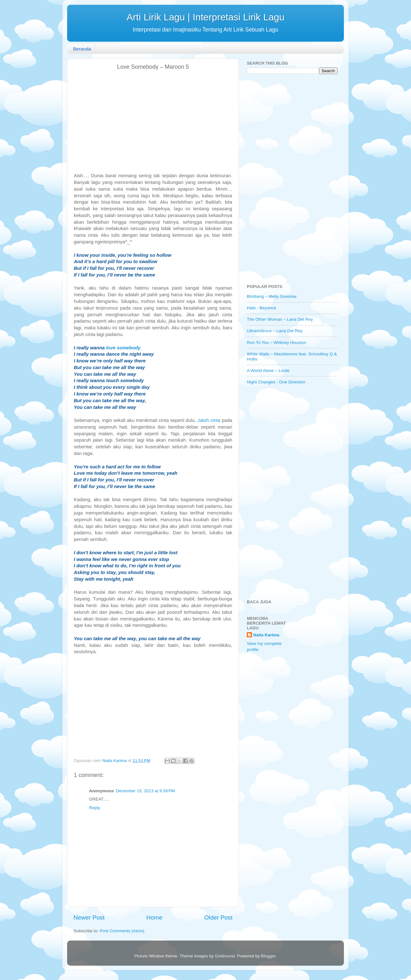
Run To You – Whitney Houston (277, 343)
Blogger (268, 956)
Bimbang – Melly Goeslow (272, 296)
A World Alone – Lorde (268, 371)
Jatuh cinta (209, 420)
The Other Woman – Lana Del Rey (280, 319)
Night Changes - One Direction (276, 382)
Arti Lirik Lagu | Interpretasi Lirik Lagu (205, 17)
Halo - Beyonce (261, 308)
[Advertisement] (153, 122)
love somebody (123, 348)
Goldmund (225, 956)
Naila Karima (266, 635)
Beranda (82, 49)
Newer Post (89, 917)
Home (154, 917)
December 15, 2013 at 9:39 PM (145, 791)
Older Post (218, 917)
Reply (95, 808)
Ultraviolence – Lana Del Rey (275, 331)
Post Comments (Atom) (122, 931)
